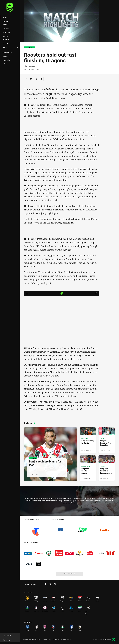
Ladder (6, 29)
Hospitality (7, 60)
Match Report (29, 47)
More (10, 47)
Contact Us (56, 640)
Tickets (6, 56)
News (5, 17)
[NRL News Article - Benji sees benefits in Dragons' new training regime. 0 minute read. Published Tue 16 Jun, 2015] (107, 468)
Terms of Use (27, 640)
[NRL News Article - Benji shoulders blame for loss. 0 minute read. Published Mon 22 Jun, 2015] (51, 454)
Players (6, 32)
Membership (7, 53)
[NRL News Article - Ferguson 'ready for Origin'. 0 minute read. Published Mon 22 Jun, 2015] (88, 440)
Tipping (6, 44)
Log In (7, 640)
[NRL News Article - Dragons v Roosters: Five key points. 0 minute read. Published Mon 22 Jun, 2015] (107, 440)
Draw (5, 25)
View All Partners (69, 574)
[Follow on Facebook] (45, 584)
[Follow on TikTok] (41, 584)
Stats (5, 36)
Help (50, 640)
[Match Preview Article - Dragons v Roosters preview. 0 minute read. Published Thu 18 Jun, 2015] (88, 468)
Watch (6, 21)
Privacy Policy (36, 640)
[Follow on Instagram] (55, 584)
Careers (45, 640)
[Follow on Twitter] (50, 584)
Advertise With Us (66, 640)
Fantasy (7, 40)
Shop (5, 64)
